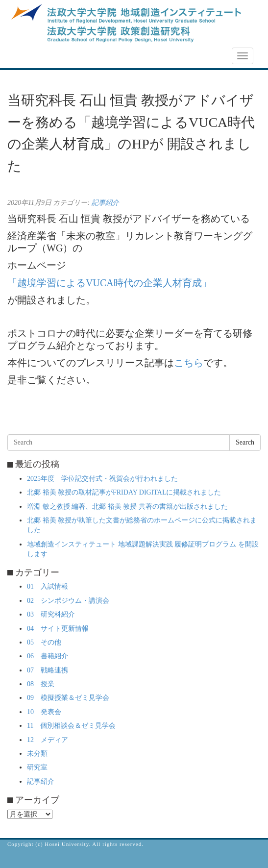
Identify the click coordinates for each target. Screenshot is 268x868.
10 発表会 (44, 712)
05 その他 (44, 642)
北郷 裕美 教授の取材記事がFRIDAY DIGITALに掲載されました (124, 492)
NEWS (23, 56)
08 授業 (41, 684)
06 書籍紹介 (48, 656)
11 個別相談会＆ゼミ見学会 (71, 726)
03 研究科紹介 (51, 614)
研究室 (37, 767)
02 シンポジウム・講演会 (68, 601)
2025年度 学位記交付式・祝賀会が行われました (102, 479)
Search (245, 442)
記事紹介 (105, 203)
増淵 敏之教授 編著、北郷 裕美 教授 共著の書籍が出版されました (127, 507)
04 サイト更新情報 (58, 629)
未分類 (37, 754)
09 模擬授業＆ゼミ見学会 (68, 698)
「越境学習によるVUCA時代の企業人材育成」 (110, 283)
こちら (189, 363)
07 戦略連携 (48, 670)
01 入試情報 (48, 586)
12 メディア (48, 740)
